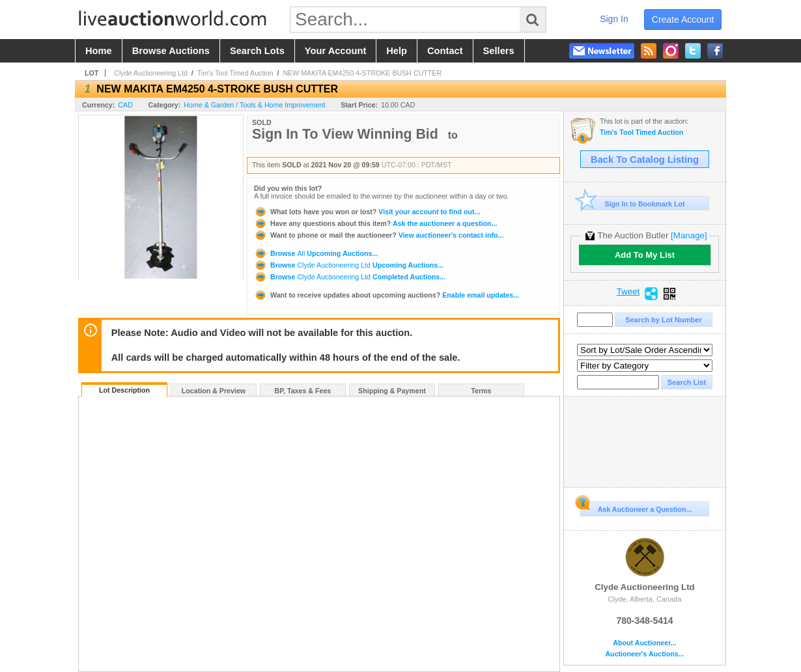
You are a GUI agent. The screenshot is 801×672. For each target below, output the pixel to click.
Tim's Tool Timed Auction (235, 73)
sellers (499, 51)
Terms (481, 391)
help (397, 51)
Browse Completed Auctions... (350, 277)
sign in (614, 19)
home (99, 51)
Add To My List (645, 255)
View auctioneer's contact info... (379, 235)
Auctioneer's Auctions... (644, 654)
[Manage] (689, 235)
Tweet (628, 292)
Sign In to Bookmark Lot (633, 203)
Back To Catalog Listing (645, 160)
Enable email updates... (386, 295)
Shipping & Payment (392, 391)
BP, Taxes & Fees (303, 391)
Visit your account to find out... (367, 212)
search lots (257, 51)
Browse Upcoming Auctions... (316, 253)
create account (683, 20)
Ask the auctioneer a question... (375, 223)
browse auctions (171, 51)
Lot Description (124, 390)
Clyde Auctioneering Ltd (151, 73)
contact (445, 51)
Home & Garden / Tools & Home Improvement (254, 105)
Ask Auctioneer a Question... (636, 507)
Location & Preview (214, 391)
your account (335, 51)
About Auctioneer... (644, 643)
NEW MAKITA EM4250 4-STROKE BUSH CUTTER (362, 73)
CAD (125, 105)
